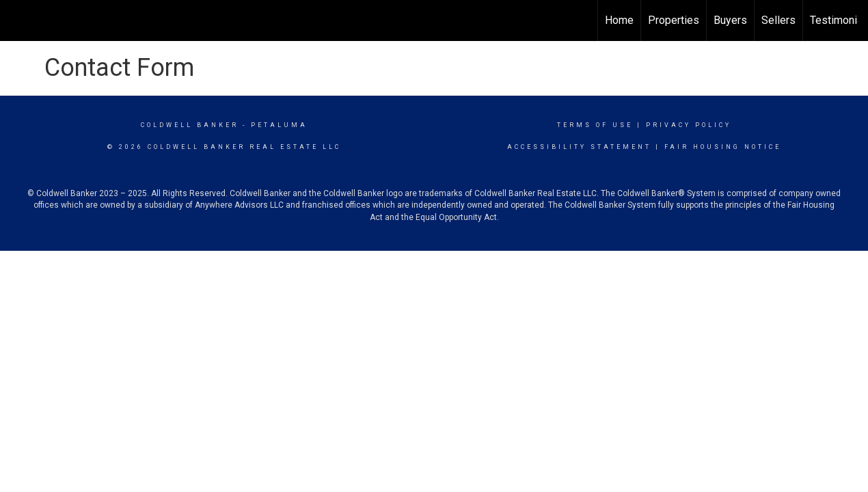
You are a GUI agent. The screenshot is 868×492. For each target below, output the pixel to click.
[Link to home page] (17, 20)
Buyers (730, 20)
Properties (674, 20)
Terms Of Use (595, 125)
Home (619, 20)
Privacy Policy (689, 125)
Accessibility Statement (579, 147)
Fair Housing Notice (723, 147)
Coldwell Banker (190, 125)
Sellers (778, 20)
